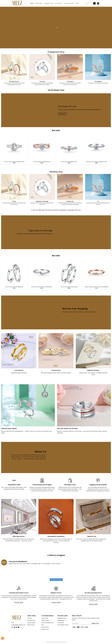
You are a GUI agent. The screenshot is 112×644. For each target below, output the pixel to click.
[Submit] (94, 3)
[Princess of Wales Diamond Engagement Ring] (14, 147)
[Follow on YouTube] (19, 627)
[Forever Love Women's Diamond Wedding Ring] (42, 272)
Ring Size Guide (45, 620)
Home (32, 3)
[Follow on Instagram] (14, 627)
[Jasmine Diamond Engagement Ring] (69, 147)
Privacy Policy (45, 618)
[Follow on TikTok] (16, 627)
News (77, 3)
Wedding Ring (39, 3)
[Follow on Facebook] (12, 627)
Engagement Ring (49, 3)
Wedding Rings (61, 620)
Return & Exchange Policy (47, 623)
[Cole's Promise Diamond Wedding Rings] (14, 272)
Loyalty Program (31, 623)
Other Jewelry (59, 3)
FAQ (43, 625)
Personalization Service (63, 625)
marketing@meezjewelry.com (18, 625)
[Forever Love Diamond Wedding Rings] (69, 272)
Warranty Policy (31, 620)
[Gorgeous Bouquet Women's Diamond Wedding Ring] (96, 272)
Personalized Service (69, 3)
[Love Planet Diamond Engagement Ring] (42, 147)
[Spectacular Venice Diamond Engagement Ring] (96, 147)
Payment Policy (45, 627)
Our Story (30, 618)
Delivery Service (45, 629)
